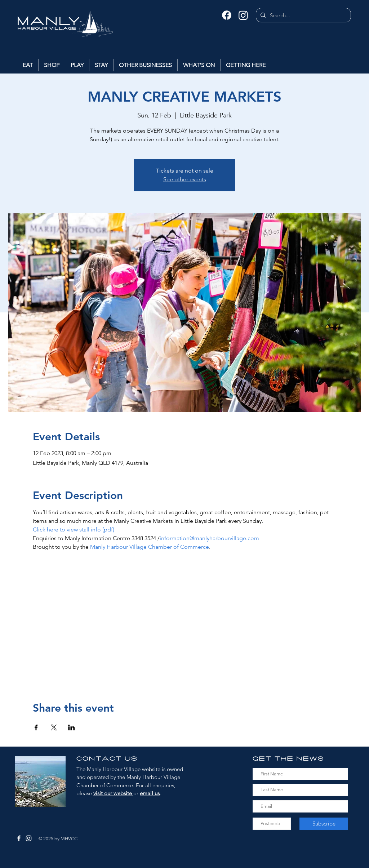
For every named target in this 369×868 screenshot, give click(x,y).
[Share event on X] (54, 727)
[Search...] (303, 15)
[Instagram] (243, 15)
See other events (185, 179)
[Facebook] (227, 15)
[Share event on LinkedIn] (72, 727)
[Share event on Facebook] (36, 727)
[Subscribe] (324, 824)
